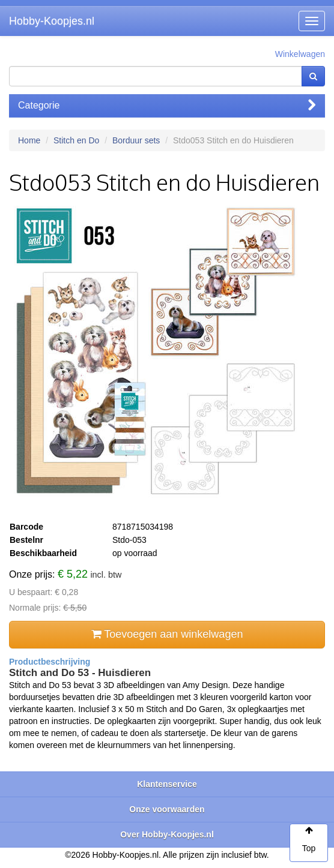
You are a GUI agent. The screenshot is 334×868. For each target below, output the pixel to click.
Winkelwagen (300, 54)
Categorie (167, 105)
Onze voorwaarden (167, 809)
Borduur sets (136, 140)
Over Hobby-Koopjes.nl (167, 834)
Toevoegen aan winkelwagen (167, 634)
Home (29, 140)
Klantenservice (167, 784)
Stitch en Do (76, 140)
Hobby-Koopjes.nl (52, 21)
